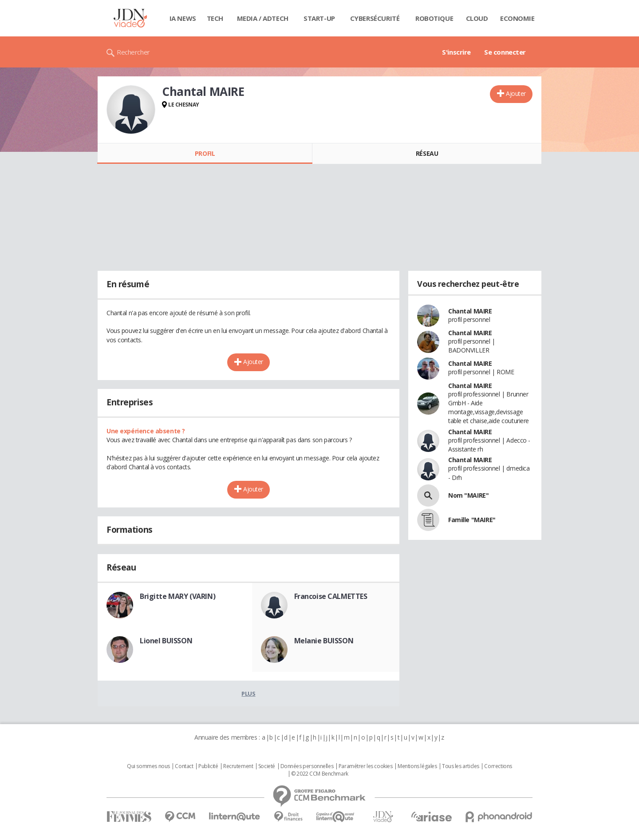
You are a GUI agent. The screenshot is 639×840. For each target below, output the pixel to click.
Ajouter (516, 93)
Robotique (434, 18)
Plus (248, 693)
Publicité (208, 766)
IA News (183, 18)
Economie (517, 18)
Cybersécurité (375, 18)
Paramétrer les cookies (366, 766)
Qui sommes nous (148, 766)
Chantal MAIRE (470, 311)
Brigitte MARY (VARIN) (177, 596)
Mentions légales (417, 766)
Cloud (477, 18)
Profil (205, 153)
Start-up (319, 18)
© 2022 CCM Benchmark (320, 774)
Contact (184, 766)
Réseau (427, 153)
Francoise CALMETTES (331, 596)
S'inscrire (456, 52)
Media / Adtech (263, 18)
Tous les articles (461, 766)
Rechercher (133, 52)
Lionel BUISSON (166, 641)
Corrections (498, 766)
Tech (215, 18)
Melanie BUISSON (324, 641)
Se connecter (505, 52)
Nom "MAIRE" (468, 495)
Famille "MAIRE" (472, 520)
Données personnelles (307, 766)
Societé (267, 766)
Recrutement (238, 766)
